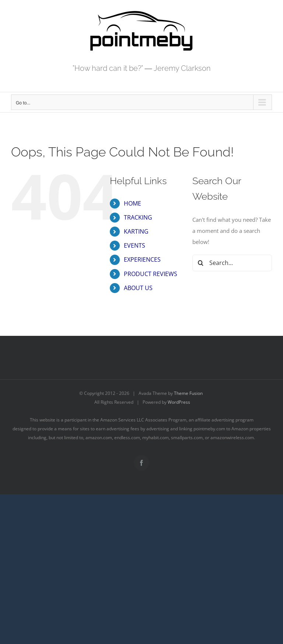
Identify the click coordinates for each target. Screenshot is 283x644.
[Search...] (232, 263)
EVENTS (134, 245)
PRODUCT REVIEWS (151, 274)
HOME (132, 203)
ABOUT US (138, 288)
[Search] (201, 263)
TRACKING (138, 217)
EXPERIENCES (142, 259)
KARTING (136, 231)
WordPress (179, 402)
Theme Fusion (188, 393)
